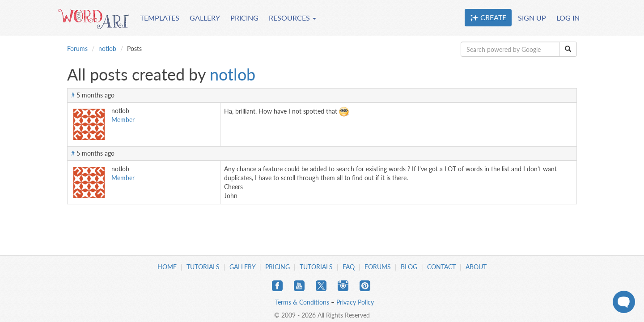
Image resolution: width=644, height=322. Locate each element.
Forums (77, 49)
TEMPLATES (160, 18)
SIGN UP (532, 18)
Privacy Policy (355, 302)
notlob (107, 49)
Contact (441, 267)
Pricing (278, 267)
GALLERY (205, 18)
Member (123, 120)
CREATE (488, 17)
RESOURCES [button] (292, 18)
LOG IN (568, 18)
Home (167, 267)
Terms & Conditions (302, 302)
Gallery (242, 267)
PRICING (244, 18)
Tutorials (203, 267)
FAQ (349, 267)
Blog (409, 267)
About (476, 267)
